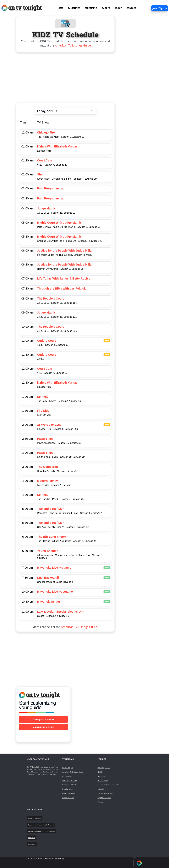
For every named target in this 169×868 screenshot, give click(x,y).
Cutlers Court (47, 341)
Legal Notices (49, 858)
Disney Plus (102, 776)
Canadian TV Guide (70, 785)
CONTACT (131, 8)
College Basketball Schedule (108, 785)
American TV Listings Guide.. (80, 627)
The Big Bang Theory (52, 537)
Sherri (41, 174)
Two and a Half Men (51, 509)
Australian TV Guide (70, 780)
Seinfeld (43, 397)
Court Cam (45, 160)
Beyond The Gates (104, 798)
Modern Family (47, 481)
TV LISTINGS (74, 8)
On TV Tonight (68, 768)
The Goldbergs (47, 467)
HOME (60, 8)
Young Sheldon (48, 551)
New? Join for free (43, 719)
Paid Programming (50, 188)
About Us (32, 838)
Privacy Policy (59, 858)
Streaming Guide (104, 768)
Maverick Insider (49, 602)
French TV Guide (69, 793)
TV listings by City (35, 818)
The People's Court (50, 299)
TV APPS (106, 8)
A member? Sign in (43, 727)
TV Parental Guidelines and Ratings (41, 831)
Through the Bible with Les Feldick (61, 288)
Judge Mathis (47, 208)
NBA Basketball (48, 578)
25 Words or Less (49, 425)
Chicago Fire (46, 132)
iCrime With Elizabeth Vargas (57, 146)
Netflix (100, 772)
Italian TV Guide (68, 798)
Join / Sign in (160, 8)
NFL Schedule (103, 780)
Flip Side (43, 411)
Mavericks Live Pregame (54, 568)
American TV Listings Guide (73, 45)
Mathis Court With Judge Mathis (59, 223)
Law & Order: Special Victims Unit (61, 612)
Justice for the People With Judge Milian (65, 251)
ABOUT (118, 8)
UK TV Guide (67, 776)
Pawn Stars (45, 439)
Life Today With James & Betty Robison (65, 278)
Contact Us (32, 844)
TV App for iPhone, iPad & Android (41, 825)
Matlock (101, 802)
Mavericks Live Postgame (55, 592)
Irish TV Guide (68, 789)
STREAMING (91, 8)
